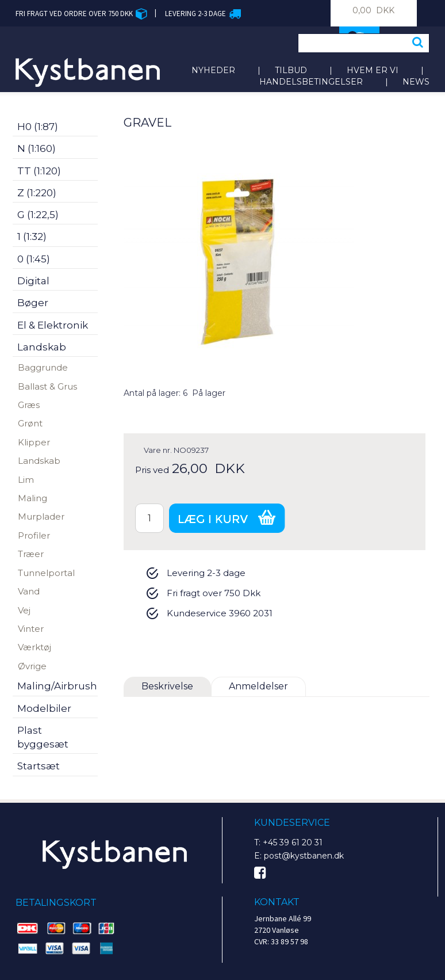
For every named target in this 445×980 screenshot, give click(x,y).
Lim (26, 480)
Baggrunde (43, 367)
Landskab (39, 461)
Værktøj (34, 647)
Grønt (30, 423)
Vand (29, 591)
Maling (32, 498)
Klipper (34, 442)
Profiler (34, 535)
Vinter (31, 629)
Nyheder (213, 70)
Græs (29, 405)
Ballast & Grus (47, 386)
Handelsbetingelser (311, 82)
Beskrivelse (167, 686)
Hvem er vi (373, 70)
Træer (31, 554)
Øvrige (32, 666)
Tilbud (291, 70)
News (416, 82)
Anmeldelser (258, 686)
